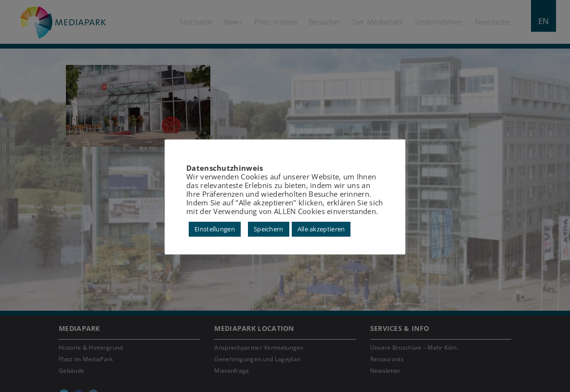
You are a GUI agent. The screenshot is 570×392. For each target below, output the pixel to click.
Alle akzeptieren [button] (321, 229)
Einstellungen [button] (215, 229)
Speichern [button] (269, 229)
